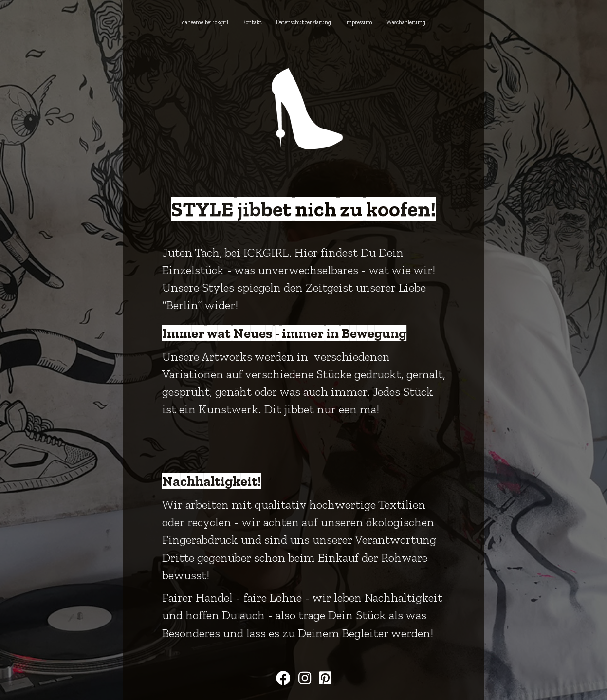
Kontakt (252, 22)
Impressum (359, 22)
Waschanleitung (406, 22)
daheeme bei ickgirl (205, 22)
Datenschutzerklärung (303, 22)
